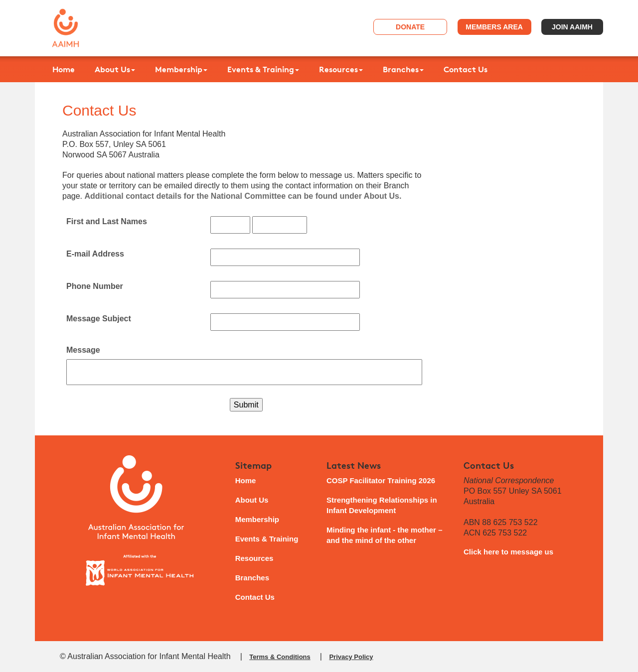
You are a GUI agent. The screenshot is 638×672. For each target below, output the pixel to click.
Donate (410, 27)
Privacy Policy (351, 657)
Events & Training (263, 69)
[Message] (244, 372)
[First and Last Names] (230, 225)
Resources (341, 69)
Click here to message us (508, 552)
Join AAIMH (572, 27)
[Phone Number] (285, 290)
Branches (403, 69)
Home (64, 69)
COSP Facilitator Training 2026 (381, 480)
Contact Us (466, 69)
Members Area (494, 27)
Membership (181, 69)
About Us (115, 69)
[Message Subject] (285, 322)
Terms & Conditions (280, 657)
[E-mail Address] (285, 257)
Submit (246, 405)
